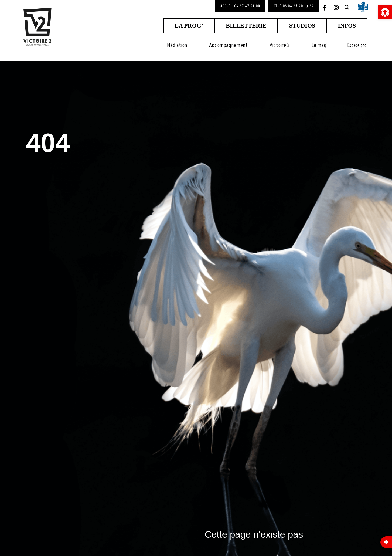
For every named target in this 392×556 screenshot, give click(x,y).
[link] (385, 12)
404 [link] (59, 140)
